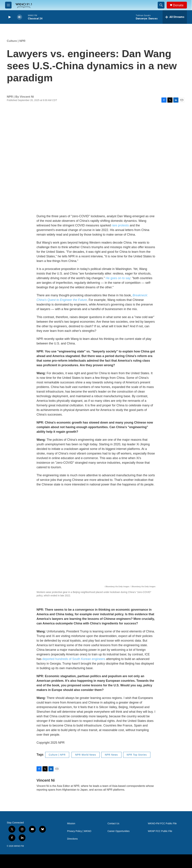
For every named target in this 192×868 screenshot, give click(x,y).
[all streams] (175, 17)
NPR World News (86, 755)
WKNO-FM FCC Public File (162, 824)
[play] (9, 17)
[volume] (20, 17)
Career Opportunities (119, 831)
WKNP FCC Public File (160, 831)
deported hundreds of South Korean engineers (74, 659)
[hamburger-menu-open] (8, 5)
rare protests (120, 225)
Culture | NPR (16, 41)
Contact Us (113, 824)
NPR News (111, 755)
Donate (178, 5)
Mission (71, 824)
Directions (72, 839)
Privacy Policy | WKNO (79, 831)
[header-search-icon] (161, 5)
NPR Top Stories (137, 755)
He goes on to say (118, 278)
